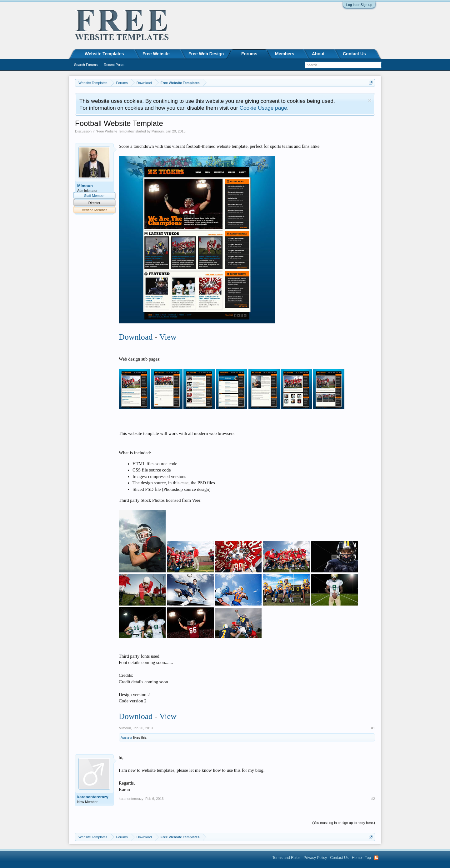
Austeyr (126, 737)
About (318, 54)
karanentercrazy (93, 797)
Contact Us (354, 54)
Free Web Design (206, 54)
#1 (373, 728)
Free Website (156, 54)
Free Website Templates (115, 131)
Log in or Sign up (359, 5)
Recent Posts (114, 65)
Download (136, 337)
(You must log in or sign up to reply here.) (344, 823)
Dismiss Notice (370, 100)
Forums (249, 54)
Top (368, 858)
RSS (376, 858)
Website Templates (104, 54)
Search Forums (86, 65)
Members (285, 54)
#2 (373, 799)
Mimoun (158, 131)
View (168, 337)
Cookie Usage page (263, 108)
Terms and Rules (287, 858)
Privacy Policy (315, 858)
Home (357, 858)
